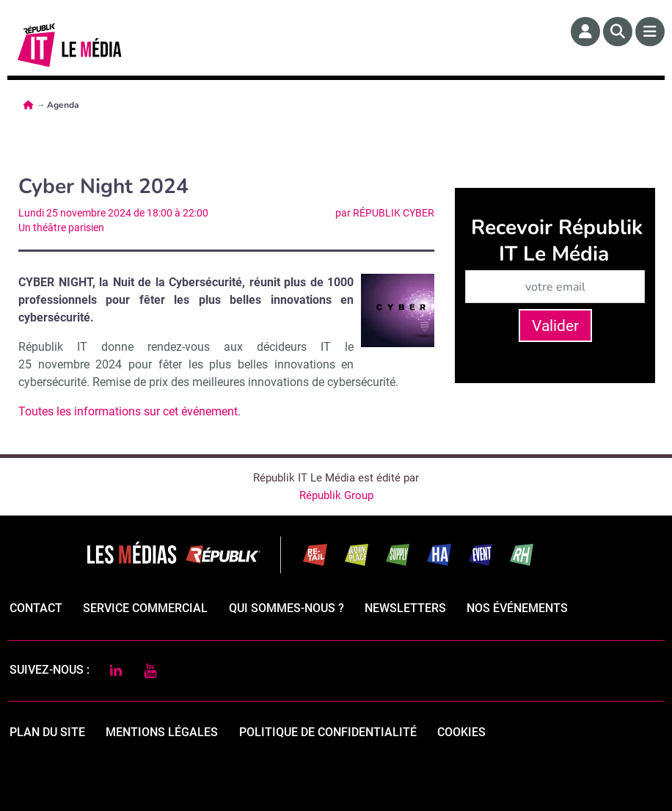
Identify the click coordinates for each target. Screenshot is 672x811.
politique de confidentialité (328, 732)
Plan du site (47, 732)
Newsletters (405, 608)
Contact (36, 608)
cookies (461, 732)
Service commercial (145, 608)
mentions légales (162, 732)
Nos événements (517, 608)
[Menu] (650, 32)
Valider (555, 326)
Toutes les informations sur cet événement (128, 411)
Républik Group (336, 495)
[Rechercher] (618, 32)
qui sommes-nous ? (286, 608)
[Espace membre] (585, 32)
